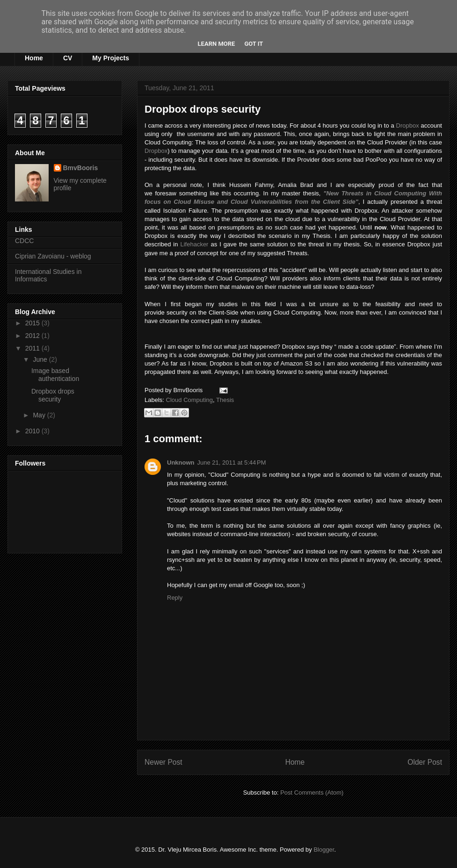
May (40, 415)
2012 (33, 336)
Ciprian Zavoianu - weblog (53, 256)
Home (34, 58)
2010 (33, 431)
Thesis (225, 400)
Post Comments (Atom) (312, 793)
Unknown (181, 463)
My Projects (111, 58)
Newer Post (163, 762)
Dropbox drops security (203, 109)
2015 (33, 323)
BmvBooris (81, 168)
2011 (33, 348)
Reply (175, 598)
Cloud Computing (189, 400)
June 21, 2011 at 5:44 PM (232, 463)
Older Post (425, 762)
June (41, 359)
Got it (254, 44)
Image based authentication (55, 375)
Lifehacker (194, 244)
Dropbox (408, 126)
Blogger (324, 850)
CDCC (24, 241)
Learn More (217, 44)
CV (68, 58)
